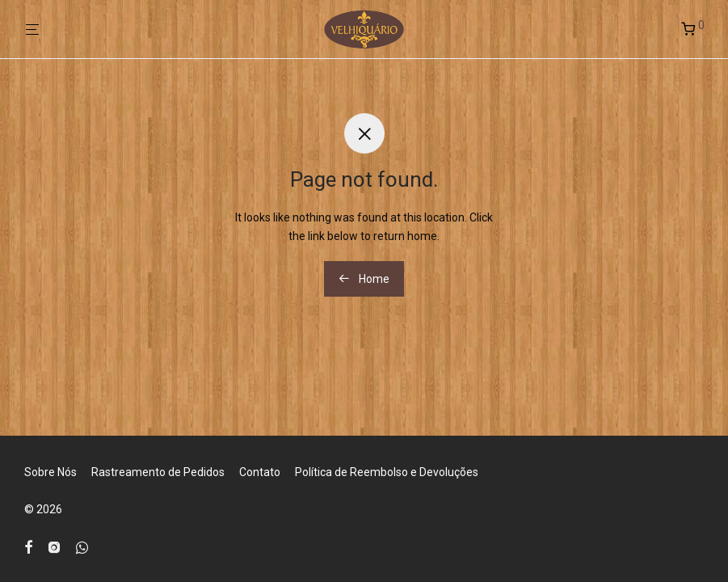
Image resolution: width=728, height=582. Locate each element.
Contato (260, 472)
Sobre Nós (50, 472)
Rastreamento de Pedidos (158, 472)
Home (364, 279)
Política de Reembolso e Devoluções (387, 472)
